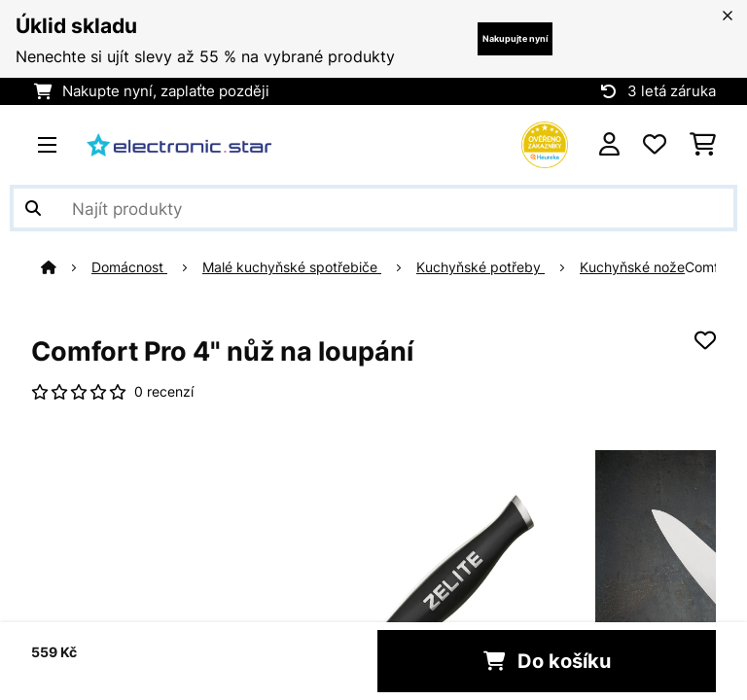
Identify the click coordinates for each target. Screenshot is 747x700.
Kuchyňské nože (632, 267)
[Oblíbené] (655, 145)
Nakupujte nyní (515, 38)
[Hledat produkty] (373, 208)
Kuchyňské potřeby (480, 267)
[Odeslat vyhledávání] (33, 208)
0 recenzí (164, 392)
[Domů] (66, 267)
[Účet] (609, 145)
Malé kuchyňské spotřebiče (292, 267)
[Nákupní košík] (703, 145)
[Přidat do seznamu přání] (705, 340)
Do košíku (547, 661)
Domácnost (129, 267)
